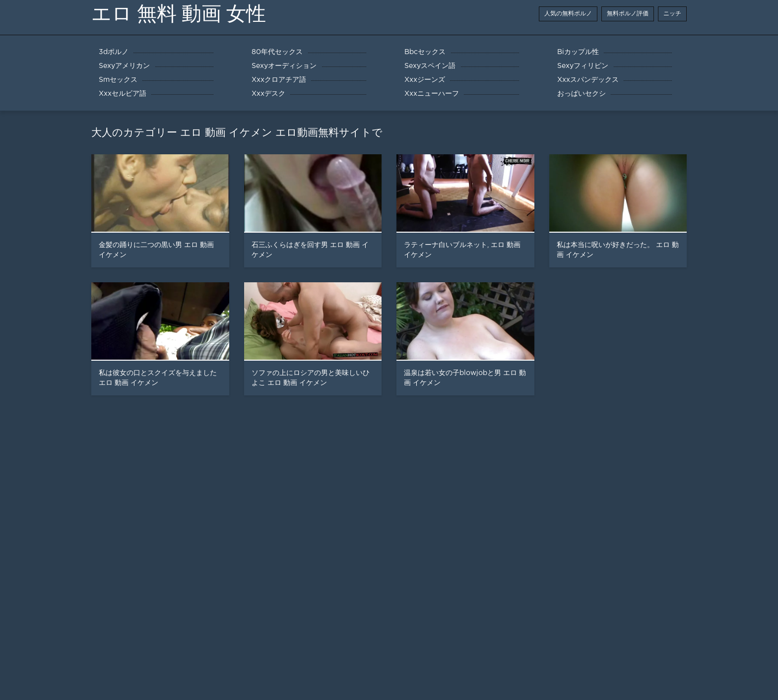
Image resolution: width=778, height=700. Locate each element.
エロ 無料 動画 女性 (179, 14)
